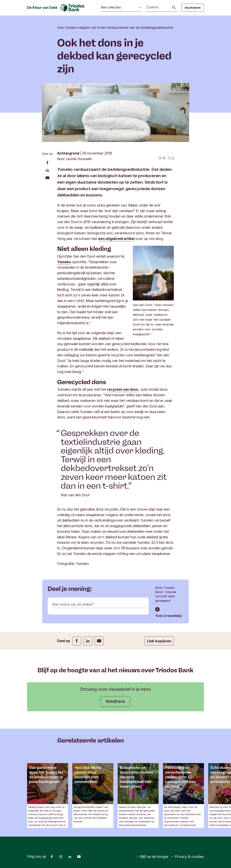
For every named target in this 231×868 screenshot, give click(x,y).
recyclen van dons (123, 389)
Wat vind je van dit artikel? (73, 604)
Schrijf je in (115, 701)
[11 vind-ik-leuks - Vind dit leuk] (162, 158)
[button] (226, 800)
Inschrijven (193, 8)
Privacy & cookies (188, 857)
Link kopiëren (159, 641)
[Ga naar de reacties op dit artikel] (171, 158)
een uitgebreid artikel (116, 239)
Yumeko (64, 262)
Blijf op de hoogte (153, 857)
